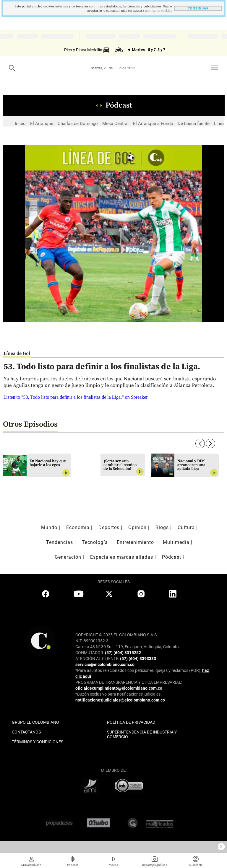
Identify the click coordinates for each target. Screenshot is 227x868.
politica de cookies (159, 11)
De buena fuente (194, 124)
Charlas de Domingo (78, 124)
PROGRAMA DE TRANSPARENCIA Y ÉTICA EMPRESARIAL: (129, 682)
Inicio (20, 124)
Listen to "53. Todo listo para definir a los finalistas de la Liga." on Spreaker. (76, 397)
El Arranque (42, 124)
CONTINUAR (198, 8)
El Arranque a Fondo (153, 124)
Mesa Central (115, 124)
